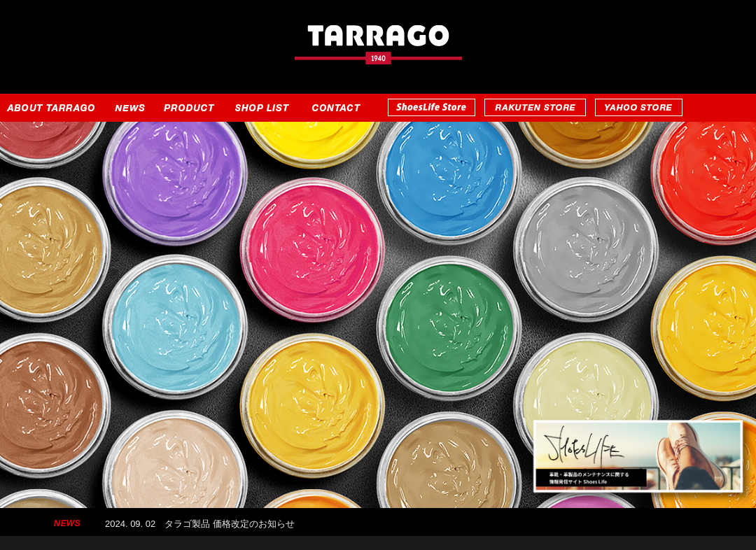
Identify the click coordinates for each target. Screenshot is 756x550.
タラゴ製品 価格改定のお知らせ (230, 524)
